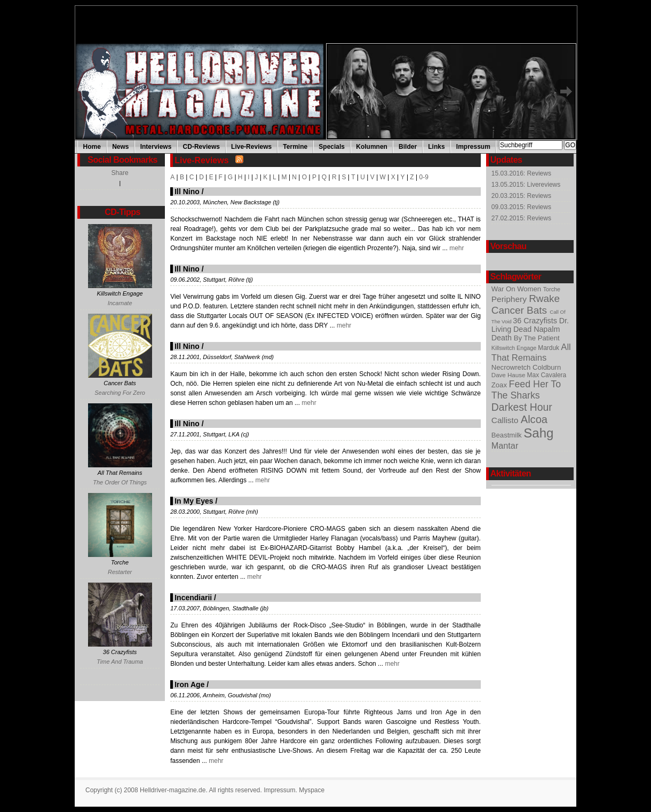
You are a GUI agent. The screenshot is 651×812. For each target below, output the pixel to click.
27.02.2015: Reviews (521, 218)
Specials (332, 147)
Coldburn (547, 367)
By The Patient (537, 338)
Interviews (156, 147)
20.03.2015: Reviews (521, 196)
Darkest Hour (522, 407)
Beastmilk (507, 435)
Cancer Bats (521, 310)
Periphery (510, 299)
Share (120, 173)
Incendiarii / (195, 598)
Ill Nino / (189, 192)
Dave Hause (509, 375)
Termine (295, 147)
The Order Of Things (120, 482)
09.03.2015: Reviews (521, 207)
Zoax (500, 385)
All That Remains (531, 352)
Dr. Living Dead (530, 325)
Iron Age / (192, 684)
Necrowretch (512, 367)
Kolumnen (372, 147)
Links (436, 147)
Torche (552, 289)
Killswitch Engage (515, 348)
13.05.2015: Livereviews (526, 185)
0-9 (424, 177)
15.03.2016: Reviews (521, 173)
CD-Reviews (201, 147)
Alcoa (534, 419)
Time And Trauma (120, 662)
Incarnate (120, 303)
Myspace (312, 790)
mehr (456, 248)
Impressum (473, 147)
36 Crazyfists (536, 321)
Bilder (408, 147)
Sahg (538, 433)
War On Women (517, 289)
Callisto (506, 420)
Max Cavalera (547, 375)
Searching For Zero (120, 393)
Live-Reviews (251, 147)
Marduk (549, 348)
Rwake (544, 298)
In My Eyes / (196, 501)
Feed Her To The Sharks (526, 390)
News (120, 147)
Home (92, 147)
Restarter (120, 572)
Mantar (505, 445)
